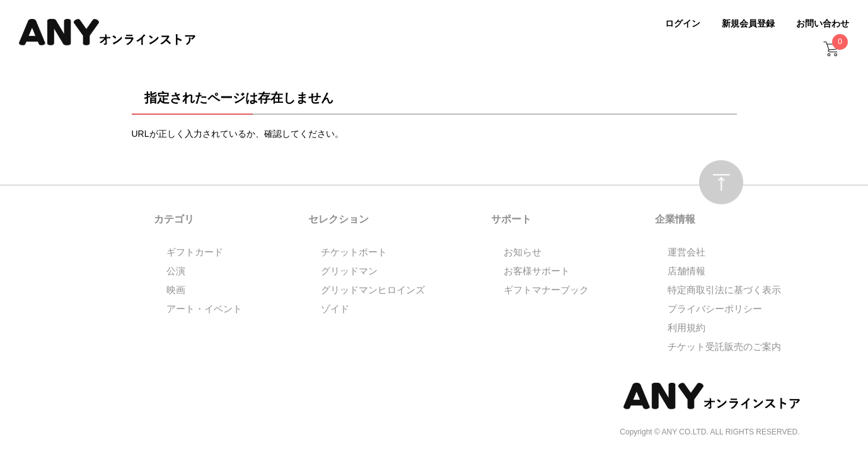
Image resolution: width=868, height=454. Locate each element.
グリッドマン (349, 271)
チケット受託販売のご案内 (724, 346)
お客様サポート (537, 271)
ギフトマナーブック (546, 290)
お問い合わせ (823, 23)
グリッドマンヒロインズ (373, 290)
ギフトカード (195, 252)
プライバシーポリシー (715, 309)
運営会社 (686, 252)
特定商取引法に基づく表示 (724, 290)
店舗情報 (686, 271)
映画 (176, 290)
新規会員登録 (748, 23)
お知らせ (523, 252)
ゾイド (335, 309)
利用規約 (686, 328)
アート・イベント (204, 309)
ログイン (683, 23)
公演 (176, 271)
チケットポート (354, 252)
